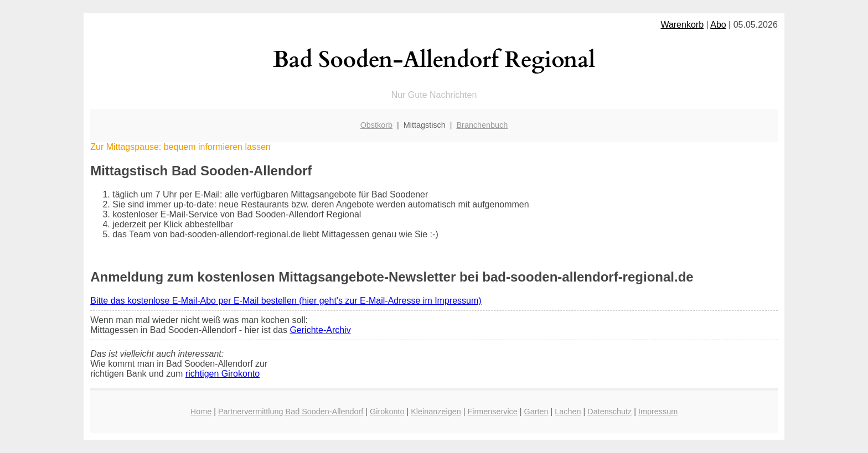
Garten (536, 412)
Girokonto (387, 412)
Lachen (568, 412)
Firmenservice (492, 412)
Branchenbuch (482, 125)
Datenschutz (609, 412)
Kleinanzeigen (436, 412)
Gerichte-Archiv (320, 330)
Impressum (658, 412)
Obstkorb (376, 125)
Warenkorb (682, 25)
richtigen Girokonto (223, 374)
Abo (718, 25)
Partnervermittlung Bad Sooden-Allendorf (291, 412)
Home (201, 412)
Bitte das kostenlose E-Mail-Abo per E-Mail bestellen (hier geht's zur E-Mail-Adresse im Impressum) (286, 301)
